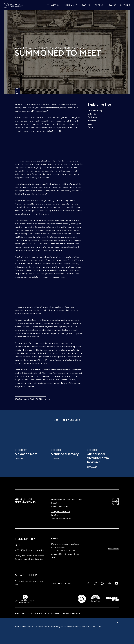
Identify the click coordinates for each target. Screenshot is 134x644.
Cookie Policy (40, 613)
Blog (24, 613)
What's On (54, 5)
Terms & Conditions (71, 613)
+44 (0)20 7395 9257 (61, 512)
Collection (92, 114)
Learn (90, 124)
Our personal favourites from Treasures (98, 458)
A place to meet (26, 454)
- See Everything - (96, 111)
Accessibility (113, 549)
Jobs (30, 613)
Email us (55, 515)
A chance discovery (65, 454)
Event (90, 127)
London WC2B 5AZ (60, 506)
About (18, 613)
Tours (113, 5)
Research (99, 5)
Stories (85, 5)
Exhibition (92, 117)
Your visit (71, 5)
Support (125, 5)
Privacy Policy (54, 613)
